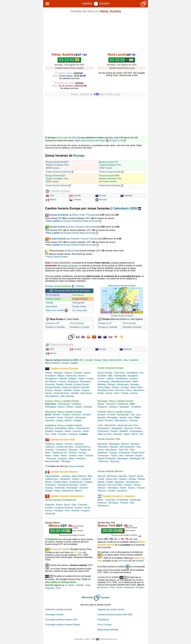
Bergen (101, 404)
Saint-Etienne (121, 420)
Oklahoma (102, 453)
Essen (60, 418)
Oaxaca (123, 479)
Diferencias (87, 597)
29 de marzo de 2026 (66, 138)
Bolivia (59, 505)
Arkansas (79, 444)
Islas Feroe (119, 373)
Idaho (57, 456)
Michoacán (112, 476)
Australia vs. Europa (79, 327)
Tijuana (131, 488)
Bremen (57, 415)
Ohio (132, 450)
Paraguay (59, 511)
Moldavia (102, 384)
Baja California (79, 476)
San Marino (139, 390)
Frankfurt (69, 418)
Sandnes (113, 407)
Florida (73, 453)
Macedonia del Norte (121, 381)
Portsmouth (103, 431)
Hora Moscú (78, 295)
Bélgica (61, 376)
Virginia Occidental (106, 458)
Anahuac (66, 476)
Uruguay (85, 511)
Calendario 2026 (127, 208)
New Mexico (111, 450)
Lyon (139, 415)
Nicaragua (113, 503)
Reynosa (102, 485)
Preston (114, 431)
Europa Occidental (71, 387)
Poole (138, 428)
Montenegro (123, 384)
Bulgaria (73, 379)
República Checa (106, 390)
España (80, 227)
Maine (72, 458)
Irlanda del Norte (61, 393)
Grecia (93, 239)
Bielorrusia (71, 376)
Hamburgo (80, 418)
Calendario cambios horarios (59, 609)
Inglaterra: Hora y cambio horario (64, 425)
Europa (81, 138)
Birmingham (61, 428)
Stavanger (124, 407)
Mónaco (112, 384)
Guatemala (135, 500)
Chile (74, 505)
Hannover (50, 420)
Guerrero (84, 488)
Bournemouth (83, 428)
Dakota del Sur (60, 453)
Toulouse (133, 420)
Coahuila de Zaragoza (68, 485)
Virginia (139, 456)
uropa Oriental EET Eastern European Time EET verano (57, 179)
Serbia (101, 393)
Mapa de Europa (92, 221)
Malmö (62, 407)
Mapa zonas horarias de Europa (92, 140)
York (141, 434)
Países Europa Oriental (58, 185)
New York (124, 450)
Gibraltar (68, 390)
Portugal (90, 215)
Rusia (129, 390)
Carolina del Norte (64, 447)
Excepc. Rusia (79, 306)
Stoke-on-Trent (105, 434)
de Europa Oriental (63, 245)
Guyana (79, 508)
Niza (130, 418)
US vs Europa (129, 323)
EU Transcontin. (80, 310)
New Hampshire (127, 447)
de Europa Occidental (64, 221)
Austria (87, 373)
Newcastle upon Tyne (128, 425)
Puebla (110, 482)
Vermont (129, 456)
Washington (123, 458)
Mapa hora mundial (57, 310)
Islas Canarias (67, 396)
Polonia (115, 387)
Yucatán (112, 491)
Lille (133, 415)
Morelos (123, 476)
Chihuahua (50, 485)
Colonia (66, 415)
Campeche (65, 479)
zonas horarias (77, 466)
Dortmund (76, 415)
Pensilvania (124, 453)
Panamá (124, 503)
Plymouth (129, 428)
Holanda (63, 379)
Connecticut (61, 450)
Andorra (68, 373)
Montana (135, 444)
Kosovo (101, 379)
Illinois (64, 456)
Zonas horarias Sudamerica (61, 500)
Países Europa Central (111, 172)
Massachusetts (52, 461)
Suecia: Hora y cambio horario (62, 401)
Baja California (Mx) (112, 360)
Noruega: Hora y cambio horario (115, 401)
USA (50, 195)
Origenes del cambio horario (111, 609)
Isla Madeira (132, 373)
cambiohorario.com (108, 639)
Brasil (67, 505)
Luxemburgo (103, 381)
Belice (100, 500)
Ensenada (60, 488)
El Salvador (123, 500)
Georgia (58, 390)
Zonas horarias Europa (110, 368)
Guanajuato (72, 488)
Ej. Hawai (70, 585)
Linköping (76, 404)
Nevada (114, 447)
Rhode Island (138, 453)
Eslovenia (50, 384)
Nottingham (117, 428)
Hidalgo (49, 491)
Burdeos (101, 415)
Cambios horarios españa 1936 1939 (115, 615)
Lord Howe (123, 561)
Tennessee (104, 456)
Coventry (77, 431)
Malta (135, 381)
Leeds (54, 434)
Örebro (70, 407)
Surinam (75, 511)
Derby (86, 431)
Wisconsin (104, 461)
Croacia (62, 381)
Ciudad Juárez (61, 482)
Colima (83, 485)
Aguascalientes (52, 476)
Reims (100, 420)
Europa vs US (118, 140)
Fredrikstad (123, 404)
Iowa (81, 456)
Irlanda (48, 393)
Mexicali (101, 476)
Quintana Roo (133, 482)
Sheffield (123, 431)
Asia (126, 360)
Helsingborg (51, 407)
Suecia (109, 393)
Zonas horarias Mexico (110, 471)
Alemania (90, 227)
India (88, 585)
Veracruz (102, 491)
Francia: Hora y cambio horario (115, 412)
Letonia (110, 379)
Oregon (113, 453)
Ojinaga (132, 479)
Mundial (101, 200)
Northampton (104, 428)
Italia (110, 376)
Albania (49, 373)
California (50, 447)
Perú (67, 511)
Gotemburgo (64, 404)
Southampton (136, 431)
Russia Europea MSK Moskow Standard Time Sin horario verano (110, 179)
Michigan (66, 461)
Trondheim (136, 407)
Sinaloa (128, 485)
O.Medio (75, 200)
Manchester (110, 425)
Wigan (127, 434)
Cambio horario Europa (122, 316)
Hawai (48, 456)
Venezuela (50, 513)
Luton (100, 425)
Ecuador (49, 508)
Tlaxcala (141, 488)
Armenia (78, 373)
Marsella (101, 418)
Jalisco (57, 491)
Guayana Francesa (64, 508)
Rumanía (120, 390)
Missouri (125, 444)
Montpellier (113, 418)
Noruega (135, 384)
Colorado (49, 450)
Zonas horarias (62, 286)
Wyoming (115, 461)
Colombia (83, 505)
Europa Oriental (80, 299)
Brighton (59, 431)
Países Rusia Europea (111, 185)
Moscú (71, 251)
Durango (49, 488)
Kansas (89, 456)
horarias (105, 597)
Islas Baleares (52, 396)
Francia (49, 390)
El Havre (111, 415)
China (112, 587)
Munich (68, 420)
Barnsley (49, 428)
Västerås (88, 407)
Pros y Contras (105, 625)
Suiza (117, 393)
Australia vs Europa (132, 327)
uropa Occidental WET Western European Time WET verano (57, 165)
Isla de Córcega (105, 373)
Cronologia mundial (54, 615)
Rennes (109, 420)
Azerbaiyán (50, 376)
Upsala (78, 407)
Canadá (75, 195)
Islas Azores (52, 306)
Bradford (49, 431)
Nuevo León (112, 479)
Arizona (69, 444)
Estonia (69, 384)
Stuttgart (77, 420)
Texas (114, 456)
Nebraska (103, 447)
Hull (47, 434)
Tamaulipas (113, 488)
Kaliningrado (78, 303)
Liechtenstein (121, 379)
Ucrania (84, 239)
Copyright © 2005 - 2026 (85, 639)
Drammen (111, 404)
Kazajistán (133, 376)
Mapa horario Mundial (108, 630)
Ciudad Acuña (76, 482)
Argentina (50, 505)
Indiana (73, 456)
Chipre (82, 379)
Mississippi (114, 444)
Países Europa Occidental (60, 172)
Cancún (76, 479)
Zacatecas (122, 491)
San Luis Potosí (115, 485)
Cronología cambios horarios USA (61, 620)
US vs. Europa (77, 323)
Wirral (134, 434)
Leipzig (60, 420)
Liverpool (73, 434)
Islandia (50, 303)
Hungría (85, 390)
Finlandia (75, 239)
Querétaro (120, 482)
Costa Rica (110, 500)
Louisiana (63, 458)
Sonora (137, 485)
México (51, 200)
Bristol (68, 431)
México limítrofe (53, 363)
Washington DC (137, 458)
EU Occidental (53, 295)
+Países (80, 286)
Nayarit (132, 476)
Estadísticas (103, 620)
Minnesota (102, 444)
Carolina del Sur (83, 447)
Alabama (50, 444)
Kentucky (52, 458)
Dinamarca (73, 381)
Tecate (123, 488)
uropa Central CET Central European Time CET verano (110, 165)
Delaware (73, 450)
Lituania (133, 379)
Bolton (71, 428)
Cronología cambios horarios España (63, 625)
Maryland (81, 458)
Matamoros (68, 491)
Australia (126, 195)
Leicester (63, 434)
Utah (121, 456)
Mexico (51, 353)
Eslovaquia (85, 381)
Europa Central (53, 299)
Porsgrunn (102, 407)
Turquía (125, 393)
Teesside (118, 434)
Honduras (102, 503)
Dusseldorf (50, 418)
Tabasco (101, 488)
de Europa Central (62, 233)
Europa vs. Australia (55, 327)
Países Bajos (104, 387)
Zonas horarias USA (109, 439)
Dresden (87, 415)
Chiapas (88, 482)
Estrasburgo (123, 415)
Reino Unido (79, 215)
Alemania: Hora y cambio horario (63, 412)
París (72, 227)
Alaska (59, 444)
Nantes (123, 418)
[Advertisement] (95, 33)
